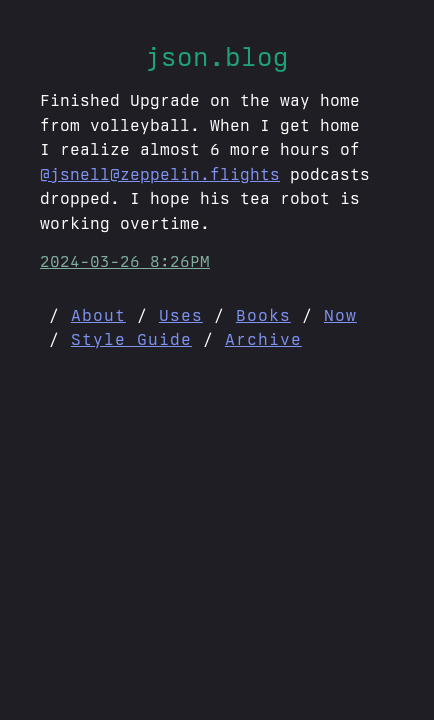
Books (263, 315)
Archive (263, 339)
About (98, 315)
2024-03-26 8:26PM (125, 261)
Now (340, 315)
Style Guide (131, 339)
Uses (181, 315)
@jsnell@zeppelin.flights (160, 174)
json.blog (217, 56)
